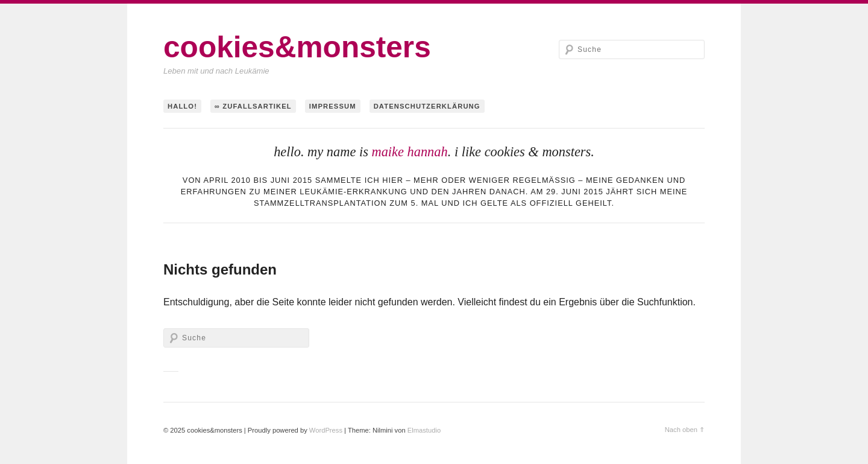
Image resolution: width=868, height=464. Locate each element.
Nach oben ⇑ (685, 430)
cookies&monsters (297, 47)
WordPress (326, 430)
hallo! (182, 106)
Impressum (333, 106)
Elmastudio (424, 430)
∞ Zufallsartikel (253, 106)
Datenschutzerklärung (427, 106)
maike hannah (409, 152)
